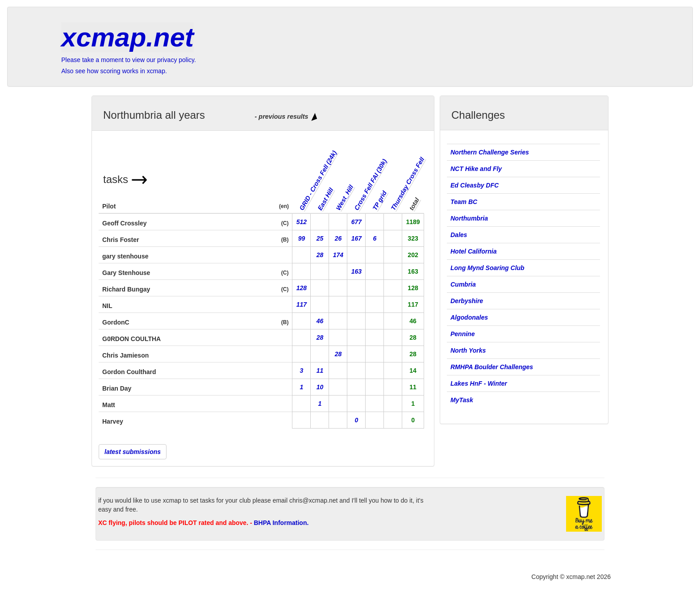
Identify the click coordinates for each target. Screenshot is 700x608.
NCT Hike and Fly (476, 169)
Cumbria (463, 284)
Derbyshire (467, 301)
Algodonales (469, 317)
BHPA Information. (281, 523)
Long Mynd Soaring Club (487, 268)
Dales (459, 235)
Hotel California (473, 251)
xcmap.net (127, 37)
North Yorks (468, 350)
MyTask (462, 400)
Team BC (464, 202)
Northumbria (469, 218)
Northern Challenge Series (491, 152)
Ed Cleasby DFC (475, 185)
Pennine (462, 334)
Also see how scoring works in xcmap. (114, 71)
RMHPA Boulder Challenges (492, 367)
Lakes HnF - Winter (479, 383)
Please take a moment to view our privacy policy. (129, 60)
